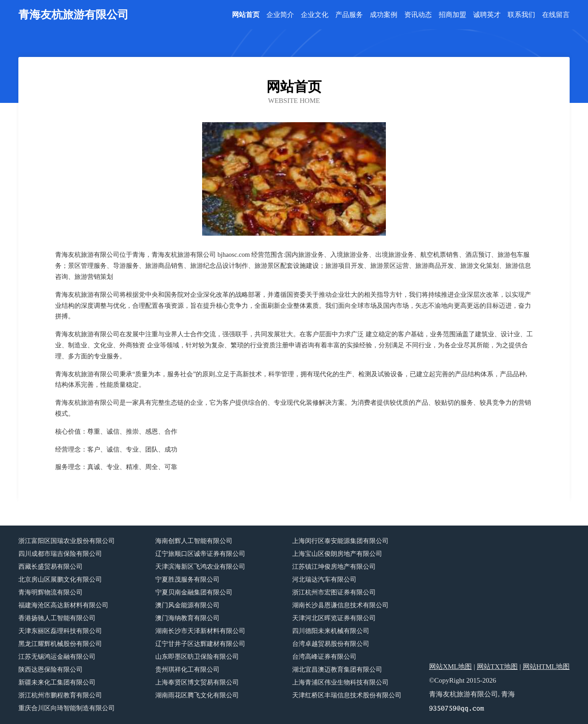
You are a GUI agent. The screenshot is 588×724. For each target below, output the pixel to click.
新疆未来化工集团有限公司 (57, 682)
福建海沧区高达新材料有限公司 (63, 605)
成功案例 (384, 15)
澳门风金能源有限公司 (187, 605)
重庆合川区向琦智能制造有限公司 (67, 708)
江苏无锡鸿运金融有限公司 (57, 657)
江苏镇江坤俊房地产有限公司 (334, 567)
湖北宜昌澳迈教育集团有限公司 (337, 670)
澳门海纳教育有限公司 (187, 618)
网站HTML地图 (546, 667)
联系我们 (521, 15)
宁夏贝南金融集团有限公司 (194, 592)
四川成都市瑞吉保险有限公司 (60, 554)
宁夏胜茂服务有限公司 (187, 580)
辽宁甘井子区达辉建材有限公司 (200, 644)
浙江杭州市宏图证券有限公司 (334, 592)
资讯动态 (418, 15)
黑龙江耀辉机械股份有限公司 (60, 644)
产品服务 (349, 15)
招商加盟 (452, 15)
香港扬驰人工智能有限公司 (57, 618)
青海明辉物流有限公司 (51, 592)
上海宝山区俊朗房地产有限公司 (337, 554)
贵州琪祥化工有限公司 (187, 670)
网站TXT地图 (497, 667)
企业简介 (280, 15)
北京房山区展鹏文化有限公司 (60, 580)
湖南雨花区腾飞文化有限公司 (197, 695)
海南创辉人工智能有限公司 (194, 541)
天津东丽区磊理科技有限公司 (60, 631)
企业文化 (315, 15)
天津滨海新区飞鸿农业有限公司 (200, 567)
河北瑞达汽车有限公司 (324, 580)
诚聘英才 (487, 15)
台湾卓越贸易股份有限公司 (331, 644)
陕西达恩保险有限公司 (51, 670)
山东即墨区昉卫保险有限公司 (197, 657)
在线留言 (556, 15)
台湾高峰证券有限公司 (324, 657)
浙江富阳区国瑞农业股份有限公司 (67, 541)
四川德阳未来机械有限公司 (331, 631)
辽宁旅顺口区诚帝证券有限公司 (200, 554)
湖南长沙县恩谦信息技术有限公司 (340, 605)
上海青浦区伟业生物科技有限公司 (340, 682)
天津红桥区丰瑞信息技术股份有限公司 (347, 695)
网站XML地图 (450, 667)
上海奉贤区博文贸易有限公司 (197, 682)
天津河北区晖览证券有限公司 (334, 618)
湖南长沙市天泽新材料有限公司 (200, 631)
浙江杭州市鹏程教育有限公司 (60, 695)
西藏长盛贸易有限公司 (51, 567)
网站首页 (246, 15)
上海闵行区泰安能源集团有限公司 (340, 541)
